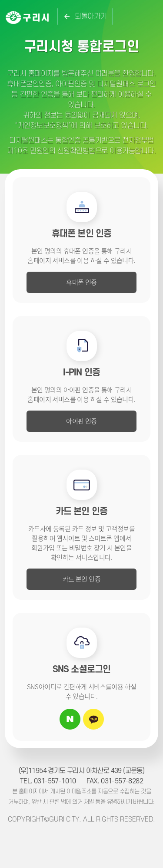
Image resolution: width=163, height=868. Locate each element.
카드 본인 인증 (81, 579)
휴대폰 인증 (81, 282)
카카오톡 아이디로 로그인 (93, 719)
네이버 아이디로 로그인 (70, 719)
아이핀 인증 (81, 421)
